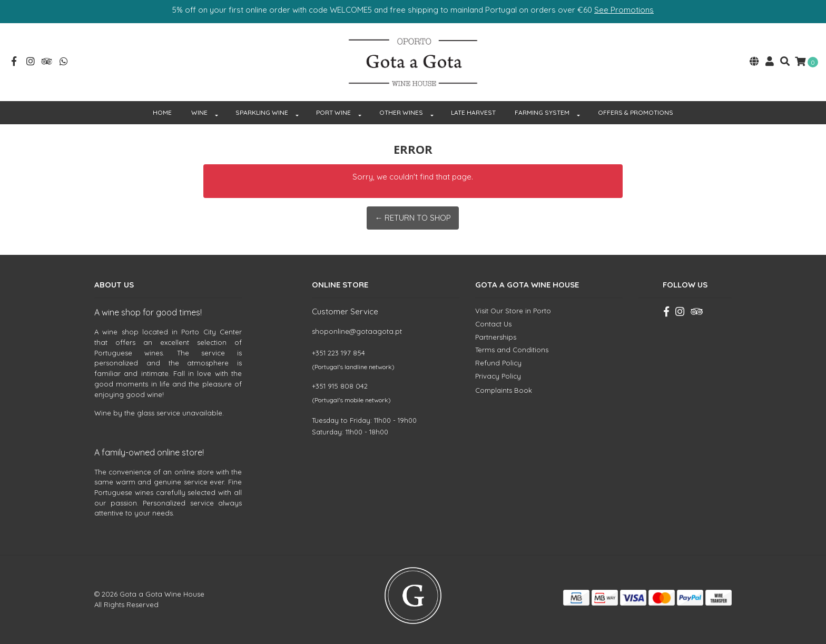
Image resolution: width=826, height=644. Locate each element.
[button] (754, 62)
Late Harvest (473, 112)
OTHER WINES (401, 112)
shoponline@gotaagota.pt (357, 331)
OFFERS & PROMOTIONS (636, 112)
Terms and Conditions (512, 350)
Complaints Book (504, 390)
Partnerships (496, 337)
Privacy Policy (498, 376)
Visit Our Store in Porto (513, 311)
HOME (162, 112)
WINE (199, 112)
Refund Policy (498, 363)
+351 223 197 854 (338, 353)
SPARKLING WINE (262, 112)
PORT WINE (333, 112)
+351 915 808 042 (340, 386)
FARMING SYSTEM (542, 112)
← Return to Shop (413, 218)
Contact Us (493, 324)
